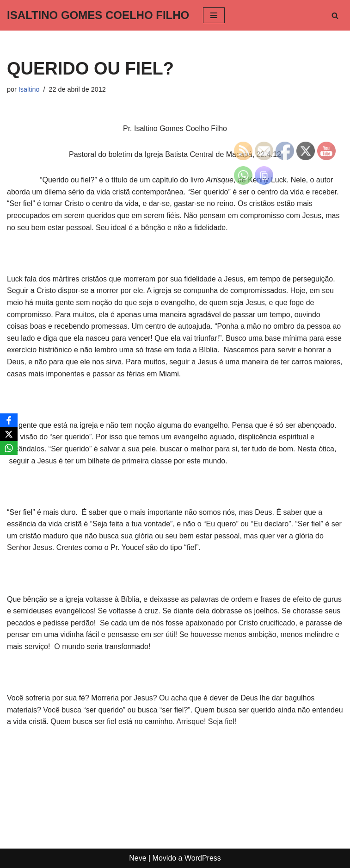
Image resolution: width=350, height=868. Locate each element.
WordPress (203, 858)
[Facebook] (9, 420)
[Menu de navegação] (214, 15)
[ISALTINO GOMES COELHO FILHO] (98, 15)
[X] (9, 434)
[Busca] (335, 16)
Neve (138, 858)
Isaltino (29, 89)
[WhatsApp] (9, 448)
